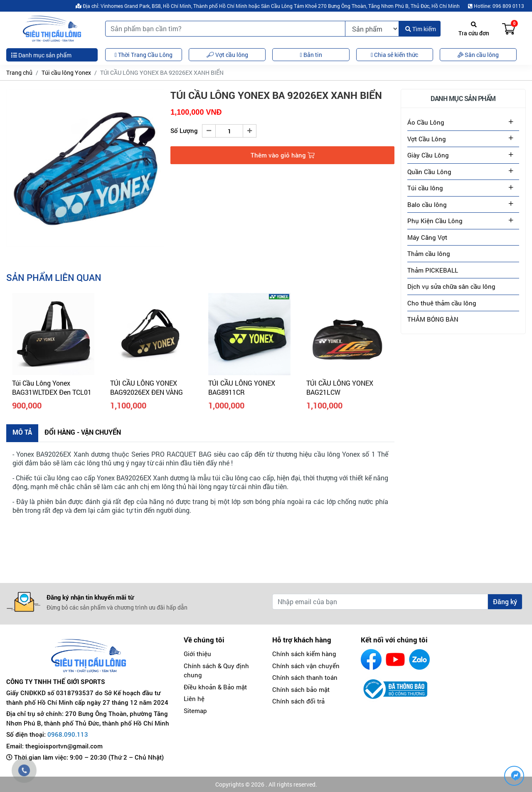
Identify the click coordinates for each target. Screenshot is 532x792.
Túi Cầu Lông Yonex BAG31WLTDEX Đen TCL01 (52, 387)
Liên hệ (194, 699)
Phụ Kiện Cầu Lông (435, 221)
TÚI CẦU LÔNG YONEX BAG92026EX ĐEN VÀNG (147, 387)
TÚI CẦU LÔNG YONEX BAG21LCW (340, 387)
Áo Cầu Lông (426, 122)
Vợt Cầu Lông (427, 139)
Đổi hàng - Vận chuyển (83, 432)
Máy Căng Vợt (427, 237)
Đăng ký (505, 601)
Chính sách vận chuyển (306, 666)
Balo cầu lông (427, 204)
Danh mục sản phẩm (41, 55)
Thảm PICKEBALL (433, 270)
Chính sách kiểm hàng (304, 654)
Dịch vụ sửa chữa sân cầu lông (451, 286)
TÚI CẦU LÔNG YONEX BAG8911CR (242, 387)
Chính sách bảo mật (301, 689)
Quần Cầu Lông (429, 172)
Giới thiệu (197, 654)
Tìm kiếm (421, 29)
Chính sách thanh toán (305, 677)
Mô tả (22, 432)
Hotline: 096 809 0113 (496, 6)
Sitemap (195, 711)
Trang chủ (19, 73)
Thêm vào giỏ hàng (283, 155)
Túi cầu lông (425, 188)
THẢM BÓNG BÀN (433, 319)
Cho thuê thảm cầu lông (442, 303)
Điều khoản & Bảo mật (215, 687)
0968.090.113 (68, 734)
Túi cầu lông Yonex (66, 73)
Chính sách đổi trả (298, 701)
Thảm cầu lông (429, 253)
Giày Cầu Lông (428, 155)
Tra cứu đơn (474, 29)
